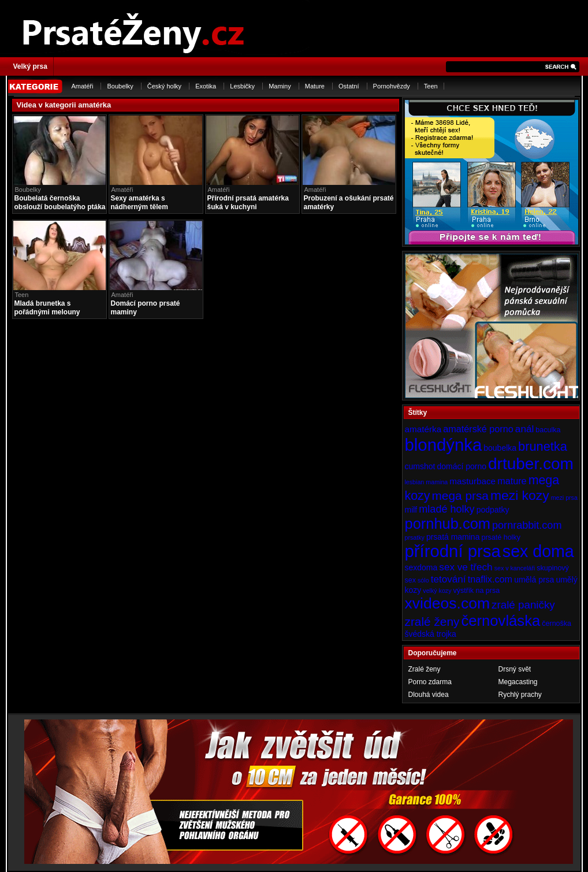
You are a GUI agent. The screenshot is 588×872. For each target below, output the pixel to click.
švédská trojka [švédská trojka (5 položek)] (431, 634)
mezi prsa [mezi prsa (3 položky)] (564, 498)
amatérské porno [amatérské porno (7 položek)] (478, 429)
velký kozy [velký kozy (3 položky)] (437, 591)
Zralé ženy (425, 669)
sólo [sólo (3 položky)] (423, 580)
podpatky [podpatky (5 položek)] (493, 510)
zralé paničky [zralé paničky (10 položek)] (523, 605)
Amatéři (83, 86)
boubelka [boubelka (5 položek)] (500, 448)
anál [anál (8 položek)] (524, 429)
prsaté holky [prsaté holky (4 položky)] (500, 537)
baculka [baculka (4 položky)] (548, 430)
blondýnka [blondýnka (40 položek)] (444, 445)
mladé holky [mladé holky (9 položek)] (446, 509)
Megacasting (518, 682)
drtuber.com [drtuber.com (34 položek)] (531, 464)
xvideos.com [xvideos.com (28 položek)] (448, 603)
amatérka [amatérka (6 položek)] (423, 429)
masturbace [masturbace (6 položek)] (472, 481)
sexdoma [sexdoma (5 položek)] (421, 567)
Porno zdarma (430, 682)
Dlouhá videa (429, 695)
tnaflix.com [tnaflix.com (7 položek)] (490, 579)
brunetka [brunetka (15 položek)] (543, 446)
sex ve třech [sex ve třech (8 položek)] (466, 567)
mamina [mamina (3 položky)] (437, 482)
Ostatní (349, 86)
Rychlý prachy (520, 695)
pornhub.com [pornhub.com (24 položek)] (448, 524)
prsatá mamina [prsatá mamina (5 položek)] (453, 537)
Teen (431, 86)
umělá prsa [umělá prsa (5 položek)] (534, 580)
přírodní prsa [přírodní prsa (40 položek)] (453, 551)
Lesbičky (242, 86)
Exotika (206, 86)
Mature (315, 86)
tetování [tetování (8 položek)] (449, 579)
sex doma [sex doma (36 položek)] (538, 551)
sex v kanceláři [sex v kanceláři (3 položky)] (515, 568)
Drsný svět (515, 669)
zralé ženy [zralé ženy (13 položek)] (432, 621)
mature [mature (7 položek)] (512, 481)
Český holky (164, 86)
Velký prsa (30, 66)
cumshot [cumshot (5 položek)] (420, 466)
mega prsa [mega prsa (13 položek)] (460, 496)
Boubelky (120, 86)
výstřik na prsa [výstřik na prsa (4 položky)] (477, 591)
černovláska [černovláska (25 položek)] (501, 621)
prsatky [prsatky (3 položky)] (415, 537)
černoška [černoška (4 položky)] (557, 624)
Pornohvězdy (392, 86)
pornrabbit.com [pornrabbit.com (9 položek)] (527, 525)
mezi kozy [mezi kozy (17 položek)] (520, 495)
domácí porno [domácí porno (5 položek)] (462, 466)
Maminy (280, 86)
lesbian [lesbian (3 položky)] (415, 482)
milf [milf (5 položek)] (411, 510)
